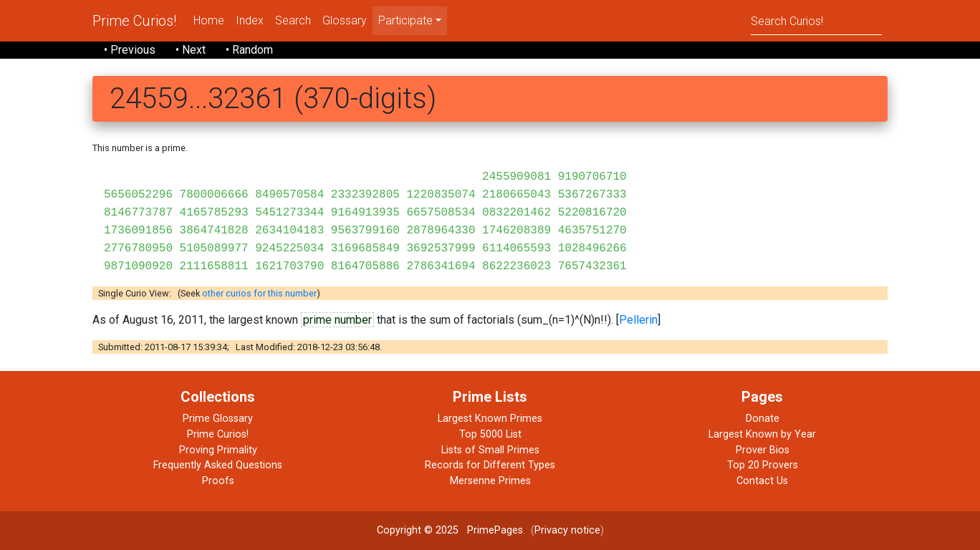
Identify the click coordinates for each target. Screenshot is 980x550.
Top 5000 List (490, 434)
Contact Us (762, 481)
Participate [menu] (405, 20)
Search (293, 20)
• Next (191, 50)
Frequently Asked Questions (218, 465)
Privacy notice (567, 530)
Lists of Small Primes (490, 450)
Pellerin (638, 320)
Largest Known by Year (762, 434)
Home (209, 20)
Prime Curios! (134, 21)
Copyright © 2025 (418, 530)
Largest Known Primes (490, 419)
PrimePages (495, 530)
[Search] (816, 20)
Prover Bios (763, 450)
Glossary (345, 20)
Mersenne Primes (490, 481)
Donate (763, 419)
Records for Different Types (490, 465)
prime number (337, 320)
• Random (249, 50)
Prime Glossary (218, 419)
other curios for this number (259, 293)
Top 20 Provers (763, 465)
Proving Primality (218, 450)
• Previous (130, 50)
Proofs (218, 481)
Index (250, 20)
